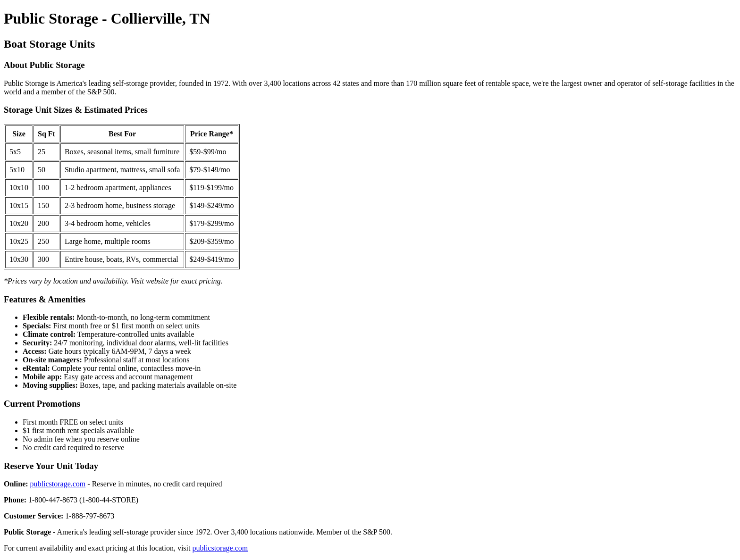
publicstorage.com (58, 484)
